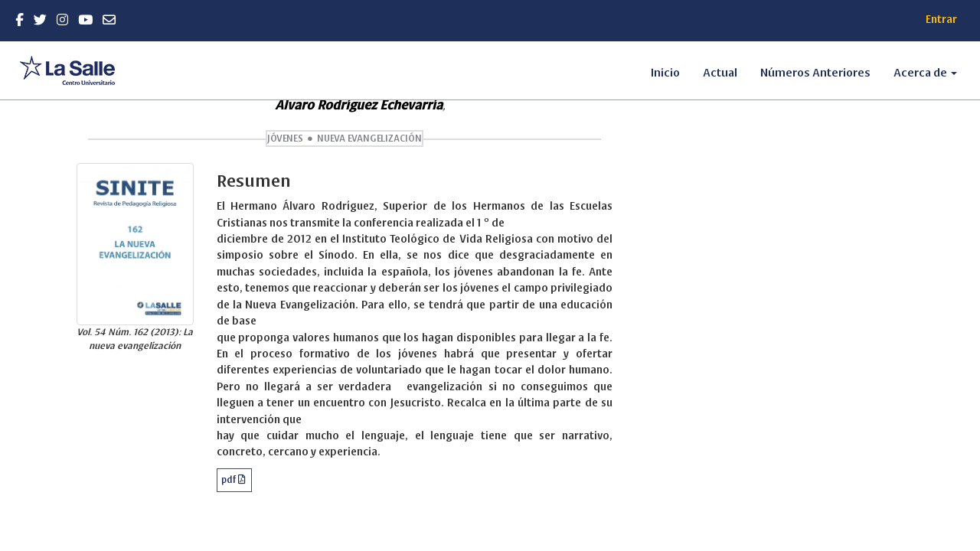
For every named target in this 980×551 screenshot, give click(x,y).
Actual (720, 73)
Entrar (941, 20)
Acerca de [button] (925, 73)
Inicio (665, 73)
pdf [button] (230, 480)
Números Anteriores (815, 73)
